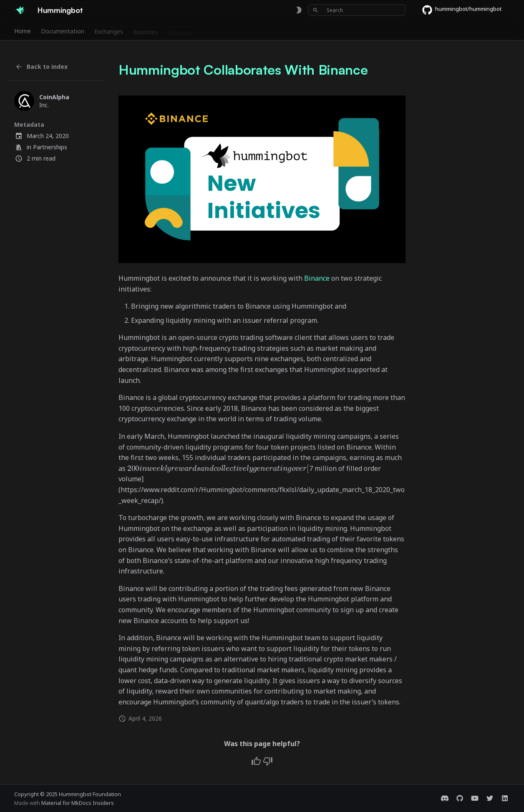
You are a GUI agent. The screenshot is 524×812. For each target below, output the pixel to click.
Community (218, 30)
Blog (291, 30)
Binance (317, 278)
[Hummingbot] (19, 10)
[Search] (357, 10)
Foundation (259, 30)
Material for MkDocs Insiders (78, 803)
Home (23, 30)
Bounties (145, 30)
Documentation (63, 30)
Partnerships (50, 147)
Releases (180, 30)
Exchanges (109, 30)
